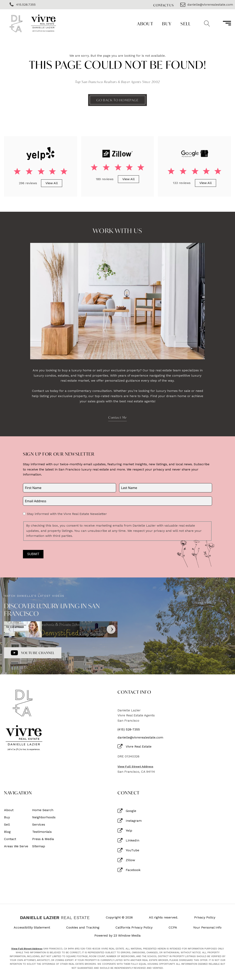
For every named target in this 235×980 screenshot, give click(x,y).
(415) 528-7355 (129, 729)
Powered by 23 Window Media (117, 936)
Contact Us (164, 5)
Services (39, 825)
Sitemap (39, 846)
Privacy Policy (205, 917)
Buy (167, 24)
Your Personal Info (207, 928)
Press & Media (43, 839)
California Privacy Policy (134, 928)
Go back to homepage (117, 100)
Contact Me (117, 417)
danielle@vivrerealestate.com (140, 738)
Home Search (43, 810)
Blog (7, 832)
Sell (186, 24)
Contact (10, 839)
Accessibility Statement (32, 928)
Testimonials (42, 832)
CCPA (173, 928)
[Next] (111, 629)
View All (52, 183)
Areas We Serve (16, 846)
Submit (33, 554)
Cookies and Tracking (83, 928)
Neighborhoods (44, 817)
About (145, 24)
